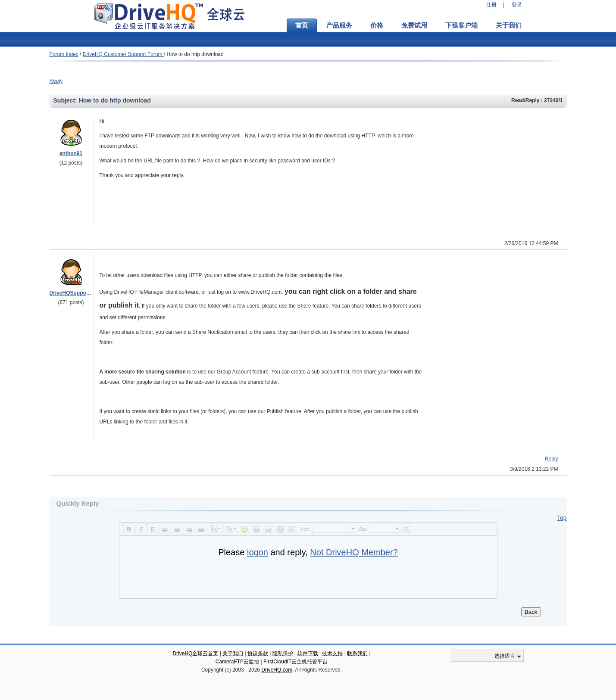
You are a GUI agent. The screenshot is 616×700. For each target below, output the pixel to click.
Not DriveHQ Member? (354, 552)
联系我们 (357, 653)
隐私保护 (283, 653)
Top (562, 518)
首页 (302, 25)
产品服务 (339, 25)
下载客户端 (461, 25)
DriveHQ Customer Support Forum (123, 54)
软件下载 (308, 653)
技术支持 (332, 653)
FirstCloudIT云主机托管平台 (295, 662)
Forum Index (64, 54)
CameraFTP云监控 (237, 662)
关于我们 (509, 25)
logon (258, 552)
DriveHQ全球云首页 (195, 653)
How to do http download (195, 54)
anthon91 (71, 153)
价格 (377, 25)
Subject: (66, 100)
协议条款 (258, 653)
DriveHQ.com (277, 670)
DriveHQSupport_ (71, 293)
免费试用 (414, 25)
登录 (517, 5)
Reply (56, 81)
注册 (491, 5)
